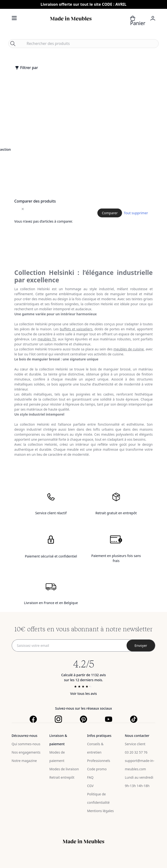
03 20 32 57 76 (136, 752)
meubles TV (47, 339)
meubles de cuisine (129, 349)
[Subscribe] (141, 646)
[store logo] (71, 24)
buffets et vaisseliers (76, 329)
